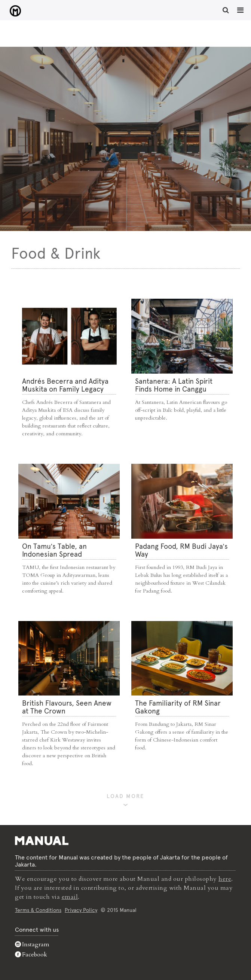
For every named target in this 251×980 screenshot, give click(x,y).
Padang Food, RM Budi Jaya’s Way (181, 550)
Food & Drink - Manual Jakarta (15, 11)
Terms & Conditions (38, 910)
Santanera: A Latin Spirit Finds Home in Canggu (174, 385)
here (225, 879)
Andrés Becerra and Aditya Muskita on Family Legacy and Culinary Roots (65, 389)
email (70, 897)
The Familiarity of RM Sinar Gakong (178, 707)
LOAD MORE (125, 796)
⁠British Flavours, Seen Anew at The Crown (67, 707)
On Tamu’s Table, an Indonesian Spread (54, 550)
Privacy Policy (81, 910)
